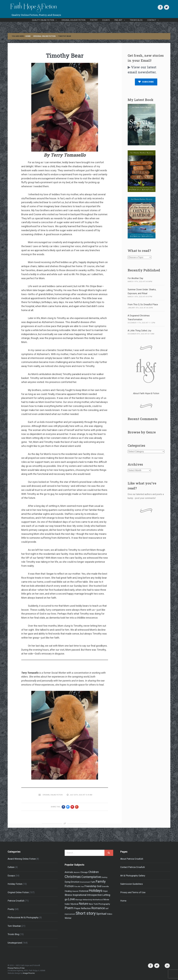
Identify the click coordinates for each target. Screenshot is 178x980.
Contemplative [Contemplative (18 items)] (91, 877)
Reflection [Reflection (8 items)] (86, 908)
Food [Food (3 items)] (82, 887)
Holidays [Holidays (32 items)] (96, 891)
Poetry (94, 20)
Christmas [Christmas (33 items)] (73, 877)
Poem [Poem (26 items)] (69, 908)
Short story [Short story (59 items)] (86, 913)
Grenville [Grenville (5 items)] (105, 886)
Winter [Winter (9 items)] (68, 918)
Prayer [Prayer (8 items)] (77, 908)
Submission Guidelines (132, 884)
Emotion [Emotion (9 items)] (75, 882)
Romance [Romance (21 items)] (98, 908)
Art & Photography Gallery (133, 876)
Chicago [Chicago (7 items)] (84, 872)
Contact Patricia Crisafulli (133, 867)
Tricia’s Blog (136, 20)
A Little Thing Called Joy (139, 331)
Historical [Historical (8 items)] (84, 891)
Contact (152, 20)
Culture (11, 867)
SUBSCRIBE (146, 82)
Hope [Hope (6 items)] (105, 891)
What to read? (139, 251)
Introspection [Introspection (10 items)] (94, 895)
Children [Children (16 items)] (94, 872)
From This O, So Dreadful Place (143, 304)
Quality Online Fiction (43, 20)
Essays (106, 20)
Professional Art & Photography (23, 918)
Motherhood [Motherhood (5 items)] (98, 900)
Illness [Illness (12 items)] (68, 895)
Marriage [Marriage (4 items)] (79, 900)
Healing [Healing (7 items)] (68, 891)
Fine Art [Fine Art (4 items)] (77, 887)
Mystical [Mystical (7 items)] (74, 904)
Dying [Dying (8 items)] (67, 882)
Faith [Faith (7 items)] (93, 882)
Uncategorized (15, 943)
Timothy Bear (65, 55)
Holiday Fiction (15, 884)
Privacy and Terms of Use (133, 892)
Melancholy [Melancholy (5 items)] (87, 900)
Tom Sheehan (14, 926)
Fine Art (118, 20)
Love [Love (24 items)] (71, 899)
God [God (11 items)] (99, 886)
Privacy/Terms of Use (16, 968)
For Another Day (135, 278)
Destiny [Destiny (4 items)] (104, 877)
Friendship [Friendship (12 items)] (90, 886)
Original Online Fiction (44, 36)
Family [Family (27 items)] (101, 882)
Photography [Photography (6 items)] (104, 904)
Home (28, 36)
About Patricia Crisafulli (132, 859)
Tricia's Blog (13, 934)
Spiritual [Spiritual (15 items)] (101, 914)
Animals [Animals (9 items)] (69, 872)
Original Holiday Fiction (73, 20)
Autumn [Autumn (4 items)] (77, 872)
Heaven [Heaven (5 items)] (75, 891)
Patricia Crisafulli (16, 901)
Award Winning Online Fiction (22, 859)
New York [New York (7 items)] (93, 904)
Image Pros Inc (29, 973)
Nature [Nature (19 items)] (83, 904)
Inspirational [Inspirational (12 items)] (80, 895)
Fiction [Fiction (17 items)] (69, 886)
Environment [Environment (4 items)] (85, 882)
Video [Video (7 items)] (110, 914)
